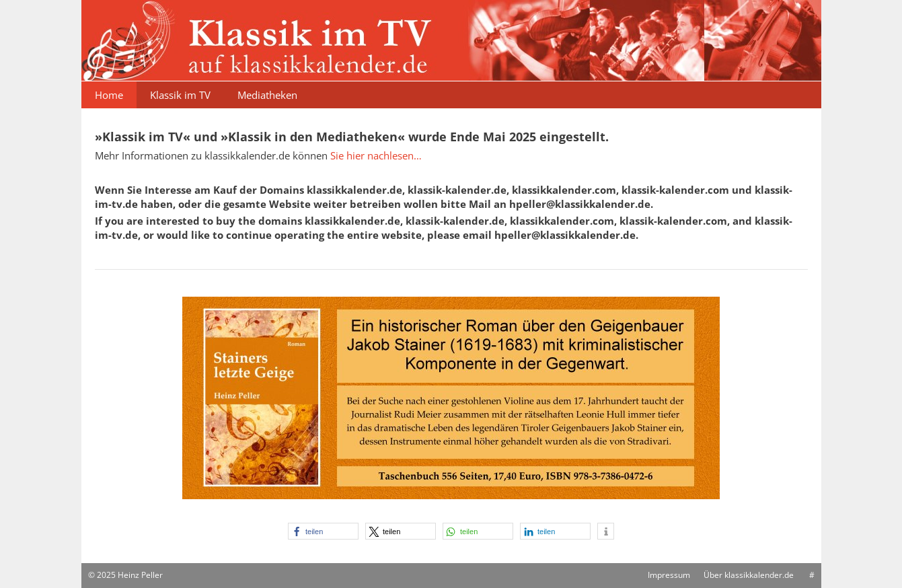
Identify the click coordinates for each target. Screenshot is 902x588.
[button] (323, 531)
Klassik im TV (180, 95)
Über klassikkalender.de (749, 575)
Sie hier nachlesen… (376, 155)
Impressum (669, 575)
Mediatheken (267, 95)
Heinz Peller (140, 575)
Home (109, 95)
